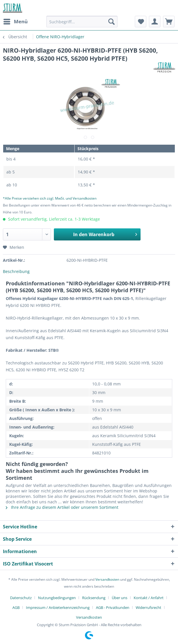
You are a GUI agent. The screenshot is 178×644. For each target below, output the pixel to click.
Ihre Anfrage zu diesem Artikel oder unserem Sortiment (62, 507)
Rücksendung (94, 598)
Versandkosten (107, 579)
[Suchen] (111, 22)
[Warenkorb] (169, 22)
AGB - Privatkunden (113, 607)
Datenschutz (21, 598)
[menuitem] (15, 22)
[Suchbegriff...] (82, 22)
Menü (16, 21)
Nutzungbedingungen (57, 598)
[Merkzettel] (141, 22)
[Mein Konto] (155, 22)
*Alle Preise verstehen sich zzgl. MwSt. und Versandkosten (50, 198)
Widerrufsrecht (148, 607)
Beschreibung (16, 271)
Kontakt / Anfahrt (149, 598)
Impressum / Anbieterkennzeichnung (58, 607)
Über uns (120, 598)
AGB (16, 607)
